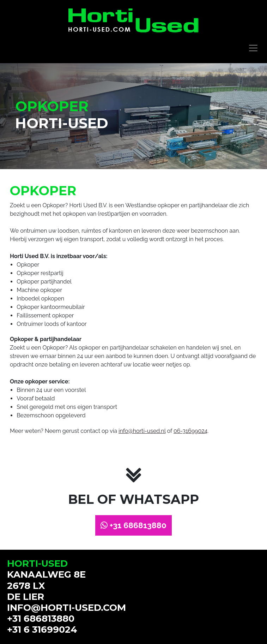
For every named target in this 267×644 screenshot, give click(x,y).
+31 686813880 (133, 525)
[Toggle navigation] (253, 48)
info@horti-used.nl (142, 431)
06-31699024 (190, 431)
